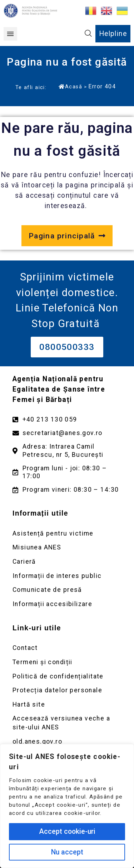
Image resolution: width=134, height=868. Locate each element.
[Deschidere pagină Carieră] (67, 562)
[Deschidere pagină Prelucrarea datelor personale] (67, 690)
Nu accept (67, 852)
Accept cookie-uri (67, 831)
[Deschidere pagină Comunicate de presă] (67, 590)
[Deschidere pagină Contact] (67, 648)
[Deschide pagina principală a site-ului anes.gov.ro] (67, 236)
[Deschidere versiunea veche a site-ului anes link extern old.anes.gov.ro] (67, 742)
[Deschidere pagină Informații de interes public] (67, 576)
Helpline (113, 34)
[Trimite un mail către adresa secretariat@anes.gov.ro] (67, 433)
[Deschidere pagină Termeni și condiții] (67, 662)
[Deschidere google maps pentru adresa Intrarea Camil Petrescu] (67, 451)
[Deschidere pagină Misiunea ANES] (67, 547)
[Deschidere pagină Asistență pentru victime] (67, 534)
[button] (10, 34)
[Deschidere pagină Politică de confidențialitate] (67, 676)
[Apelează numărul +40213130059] (67, 420)
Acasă (70, 87)
